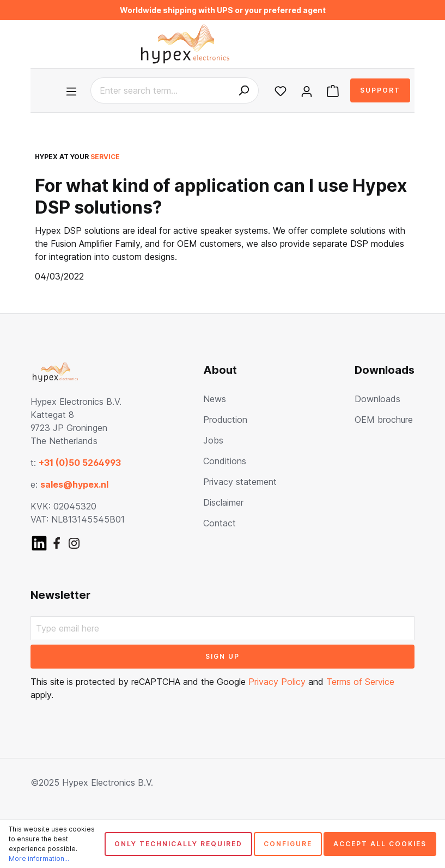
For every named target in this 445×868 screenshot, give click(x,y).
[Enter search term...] (160, 90)
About (220, 370)
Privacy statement (240, 482)
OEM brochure (384, 420)
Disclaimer (223, 502)
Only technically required (178, 844)
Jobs (213, 440)
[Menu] (74, 90)
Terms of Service (360, 682)
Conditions (225, 461)
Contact (220, 523)
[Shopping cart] (333, 90)
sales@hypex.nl (74, 484)
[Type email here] (222, 628)
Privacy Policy (277, 682)
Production (225, 420)
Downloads (385, 370)
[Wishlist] (281, 90)
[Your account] (307, 90)
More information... (39, 858)
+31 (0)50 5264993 (80, 463)
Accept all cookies (380, 844)
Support (380, 90)
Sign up (222, 656)
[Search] (244, 90)
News (215, 399)
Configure (288, 844)
